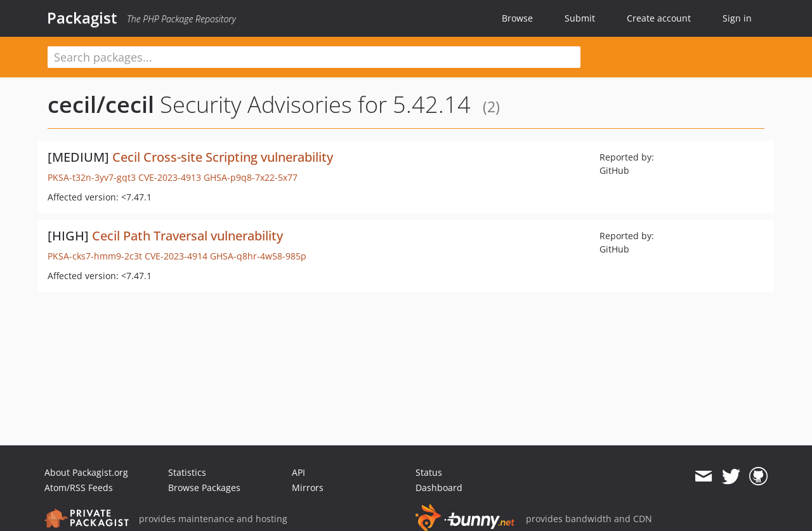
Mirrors (308, 488)
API (298, 472)
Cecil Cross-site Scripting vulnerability (223, 157)
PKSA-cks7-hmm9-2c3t (95, 256)
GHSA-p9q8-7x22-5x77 (251, 177)
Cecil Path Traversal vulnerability (187, 236)
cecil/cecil (101, 104)
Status (429, 472)
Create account (659, 18)
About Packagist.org (86, 472)
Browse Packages (204, 488)
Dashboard (439, 488)
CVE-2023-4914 (176, 256)
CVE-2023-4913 (170, 177)
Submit (580, 18)
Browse (517, 18)
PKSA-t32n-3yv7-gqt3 (92, 177)
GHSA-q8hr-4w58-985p (258, 256)
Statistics (187, 472)
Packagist (82, 18)
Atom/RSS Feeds (79, 488)
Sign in (737, 18)
